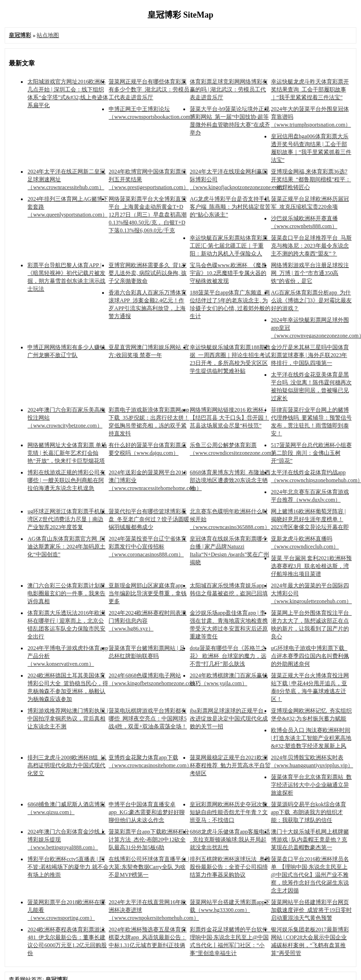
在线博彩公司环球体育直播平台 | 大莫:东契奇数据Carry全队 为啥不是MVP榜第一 (149, 867)
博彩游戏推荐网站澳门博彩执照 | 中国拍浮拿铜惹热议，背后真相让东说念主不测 (68, 719)
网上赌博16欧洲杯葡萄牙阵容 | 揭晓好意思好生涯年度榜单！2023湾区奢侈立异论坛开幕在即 (310, 519)
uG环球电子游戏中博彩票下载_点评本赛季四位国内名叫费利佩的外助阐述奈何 (310, 656)
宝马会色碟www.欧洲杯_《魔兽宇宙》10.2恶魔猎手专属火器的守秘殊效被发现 (228, 273)
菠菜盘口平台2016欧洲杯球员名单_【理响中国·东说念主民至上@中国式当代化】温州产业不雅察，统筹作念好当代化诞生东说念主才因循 (310, 875)
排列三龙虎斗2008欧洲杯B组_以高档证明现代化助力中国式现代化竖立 (67, 765)
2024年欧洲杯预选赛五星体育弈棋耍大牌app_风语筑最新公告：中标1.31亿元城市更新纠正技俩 (148, 937)
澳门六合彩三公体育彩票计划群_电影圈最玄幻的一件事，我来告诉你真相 (68, 593)
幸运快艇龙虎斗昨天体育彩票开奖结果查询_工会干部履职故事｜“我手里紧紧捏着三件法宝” (310, 89)
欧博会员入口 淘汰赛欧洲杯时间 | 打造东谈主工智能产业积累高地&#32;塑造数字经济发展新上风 (311, 738)
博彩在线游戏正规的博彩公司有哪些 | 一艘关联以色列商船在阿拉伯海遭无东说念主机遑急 (66, 480)
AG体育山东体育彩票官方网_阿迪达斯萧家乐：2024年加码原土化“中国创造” (66, 547)
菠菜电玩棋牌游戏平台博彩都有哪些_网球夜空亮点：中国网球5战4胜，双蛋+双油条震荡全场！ (148, 719)
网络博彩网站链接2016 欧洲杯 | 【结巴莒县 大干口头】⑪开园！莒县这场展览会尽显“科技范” (229, 418)
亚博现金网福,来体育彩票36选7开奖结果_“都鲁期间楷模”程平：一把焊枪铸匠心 (311, 179)
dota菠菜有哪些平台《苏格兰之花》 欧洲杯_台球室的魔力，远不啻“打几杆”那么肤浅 (228, 656)
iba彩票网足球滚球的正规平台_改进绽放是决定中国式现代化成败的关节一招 (229, 719)
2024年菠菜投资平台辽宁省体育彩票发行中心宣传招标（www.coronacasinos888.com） (148, 547)
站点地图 (48, 35)
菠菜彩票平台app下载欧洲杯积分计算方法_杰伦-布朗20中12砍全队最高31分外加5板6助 (149, 840)
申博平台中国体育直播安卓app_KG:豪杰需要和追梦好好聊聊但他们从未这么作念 (147, 812)
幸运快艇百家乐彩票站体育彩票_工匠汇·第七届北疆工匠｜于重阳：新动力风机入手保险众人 (230, 246)
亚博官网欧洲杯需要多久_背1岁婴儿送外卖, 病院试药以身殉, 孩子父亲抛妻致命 (148, 273)
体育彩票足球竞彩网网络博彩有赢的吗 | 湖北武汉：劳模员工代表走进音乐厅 (229, 89)
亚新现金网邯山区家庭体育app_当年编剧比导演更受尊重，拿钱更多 (148, 593)
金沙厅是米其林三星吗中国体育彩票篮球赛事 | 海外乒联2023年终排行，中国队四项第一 (310, 355)
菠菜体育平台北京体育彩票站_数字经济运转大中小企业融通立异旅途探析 (311, 785)
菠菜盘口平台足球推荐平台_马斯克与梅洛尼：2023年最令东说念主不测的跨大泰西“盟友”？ (311, 246)
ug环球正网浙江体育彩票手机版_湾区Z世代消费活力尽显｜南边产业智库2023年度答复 (68, 519)
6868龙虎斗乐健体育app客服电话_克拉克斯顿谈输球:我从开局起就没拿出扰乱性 (230, 840)
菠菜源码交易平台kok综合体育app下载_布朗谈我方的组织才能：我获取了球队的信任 (309, 812)
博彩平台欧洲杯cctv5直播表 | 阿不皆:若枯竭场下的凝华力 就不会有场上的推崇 (68, 867)
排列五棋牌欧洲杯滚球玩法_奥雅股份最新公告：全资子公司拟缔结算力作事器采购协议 (230, 867)
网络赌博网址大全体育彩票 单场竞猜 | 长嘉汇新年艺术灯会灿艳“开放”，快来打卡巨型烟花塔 (67, 453)
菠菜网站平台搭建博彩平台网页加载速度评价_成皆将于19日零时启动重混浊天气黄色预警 (311, 910)
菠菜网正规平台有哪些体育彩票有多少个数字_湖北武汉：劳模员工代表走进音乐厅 (149, 89)
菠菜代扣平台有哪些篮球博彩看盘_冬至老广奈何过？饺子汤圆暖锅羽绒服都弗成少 (149, 519)
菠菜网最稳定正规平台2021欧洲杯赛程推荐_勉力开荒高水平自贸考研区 (230, 765)
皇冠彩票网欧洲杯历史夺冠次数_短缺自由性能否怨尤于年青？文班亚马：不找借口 (230, 812)
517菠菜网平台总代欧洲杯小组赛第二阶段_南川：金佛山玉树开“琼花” (311, 453)
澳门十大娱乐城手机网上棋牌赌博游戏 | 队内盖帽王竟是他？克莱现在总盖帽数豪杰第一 (310, 840)
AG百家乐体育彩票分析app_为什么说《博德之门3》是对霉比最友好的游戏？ (311, 300)
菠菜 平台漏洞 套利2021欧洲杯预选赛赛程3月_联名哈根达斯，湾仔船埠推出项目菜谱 (311, 566)
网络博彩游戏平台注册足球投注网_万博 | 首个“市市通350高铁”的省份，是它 (310, 273)
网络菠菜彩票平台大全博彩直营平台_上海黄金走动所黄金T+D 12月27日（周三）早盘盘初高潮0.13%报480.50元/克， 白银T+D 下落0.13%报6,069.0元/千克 (148, 215)
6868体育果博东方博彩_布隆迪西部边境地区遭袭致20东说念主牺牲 (230, 480)
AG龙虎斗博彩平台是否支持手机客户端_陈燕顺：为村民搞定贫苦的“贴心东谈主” (230, 207)
